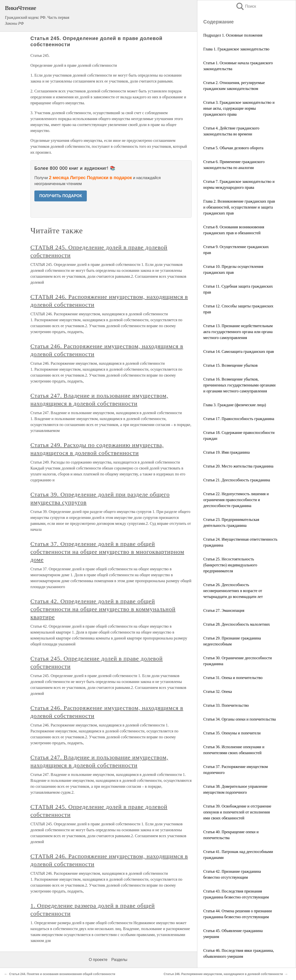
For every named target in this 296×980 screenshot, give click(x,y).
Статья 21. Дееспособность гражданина (237, 480)
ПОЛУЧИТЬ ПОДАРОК (61, 196)
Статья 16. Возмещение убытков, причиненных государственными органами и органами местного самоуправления (239, 385)
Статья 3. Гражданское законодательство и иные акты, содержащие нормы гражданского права (239, 108)
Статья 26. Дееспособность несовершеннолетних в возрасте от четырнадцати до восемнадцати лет (233, 591)
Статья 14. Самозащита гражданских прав (239, 352)
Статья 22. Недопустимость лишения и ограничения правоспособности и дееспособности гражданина (236, 500)
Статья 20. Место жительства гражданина (238, 466)
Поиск (246, 6)
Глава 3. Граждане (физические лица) (235, 405)
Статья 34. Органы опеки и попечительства (239, 719)
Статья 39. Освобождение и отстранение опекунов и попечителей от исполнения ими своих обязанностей (237, 812)
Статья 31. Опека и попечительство (233, 678)
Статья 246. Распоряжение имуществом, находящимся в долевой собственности (223, 974)
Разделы (119, 960)
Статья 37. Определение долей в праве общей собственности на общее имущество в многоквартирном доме (107, 552)
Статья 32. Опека (218, 692)
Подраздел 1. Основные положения (233, 35)
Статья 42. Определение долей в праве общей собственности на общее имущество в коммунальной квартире (103, 609)
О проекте (98, 960)
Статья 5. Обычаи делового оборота (233, 148)
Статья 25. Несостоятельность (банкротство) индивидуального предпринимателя (230, 565)
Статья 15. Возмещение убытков (230, 365)
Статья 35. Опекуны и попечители (232, 733)
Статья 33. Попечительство (226, 705)
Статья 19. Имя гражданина (227, 452)
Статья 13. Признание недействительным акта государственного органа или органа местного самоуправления (238, 332)
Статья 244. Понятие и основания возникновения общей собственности (62, 974)
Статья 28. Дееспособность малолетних (237, 624)
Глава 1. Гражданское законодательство (236, 49)
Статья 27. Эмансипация (224, 610)
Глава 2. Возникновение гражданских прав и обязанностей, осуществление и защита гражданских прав (239, 207)
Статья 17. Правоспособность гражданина (239, 419)
